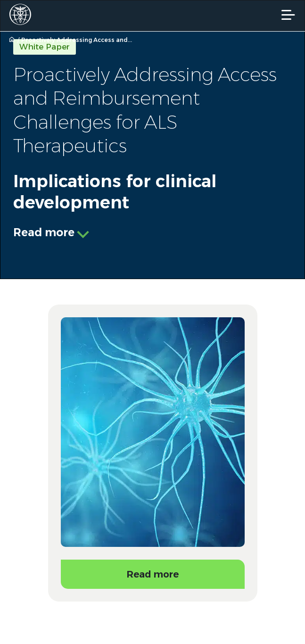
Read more (44, 232)
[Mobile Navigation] (288, 15)
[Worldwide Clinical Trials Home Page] (23, 14)
